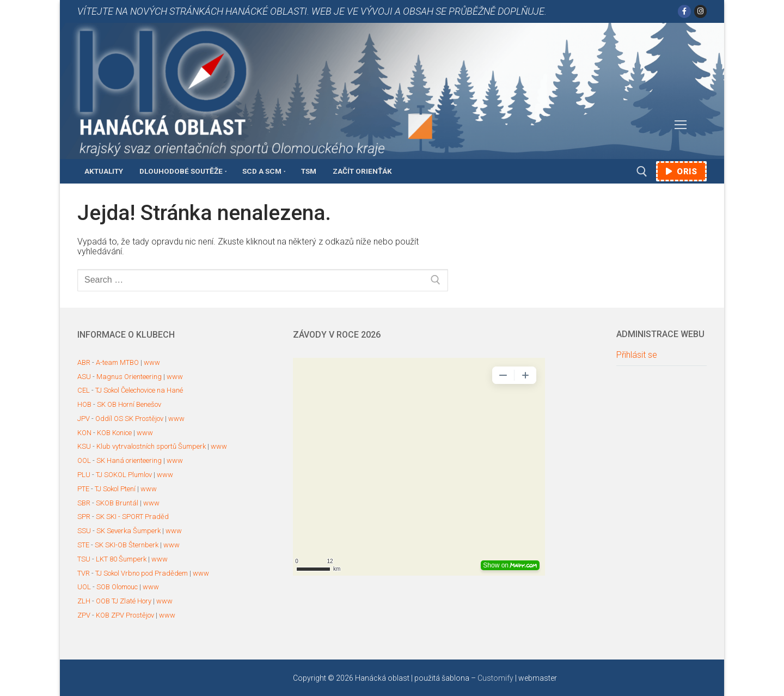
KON (84, 433)
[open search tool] (642, 172)
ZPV (84, 615)
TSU (84, 559)
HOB (84, 404)
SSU (84, 531)
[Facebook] (684, 11)
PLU (84, 475)
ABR (84, 362)
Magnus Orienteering (129, 377)
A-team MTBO (117, 362)
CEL (84, 390)
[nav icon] (681, 125)
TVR (84, 573)
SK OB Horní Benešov (129, 404)
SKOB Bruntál (117, 503)
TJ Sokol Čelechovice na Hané (139, 390)
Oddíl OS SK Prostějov (129, 419)
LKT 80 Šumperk (121, 559)
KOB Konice (114, 433)
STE (83, 545)
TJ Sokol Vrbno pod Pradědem (142, 573)
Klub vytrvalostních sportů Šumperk (151, 446)
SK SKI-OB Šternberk (127, 545)
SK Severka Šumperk (128, 531)
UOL (84, 587)
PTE (83, 489)
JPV (84, 419)
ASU (84, 377)
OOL (84, 460)
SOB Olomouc (117, 587)
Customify (495, 678)
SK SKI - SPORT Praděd (132, 517)
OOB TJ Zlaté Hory (124, 601)
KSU (84, 446)
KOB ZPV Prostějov (125, 615)
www (152, 362)
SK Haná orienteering (129, 460)
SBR (84, 503)
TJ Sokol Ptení (115, 489)
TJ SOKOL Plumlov (124, 475)
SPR (84, 517)
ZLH (84, 601)
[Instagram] (700, 11)
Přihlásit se (637, 355)
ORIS (681, 172)
